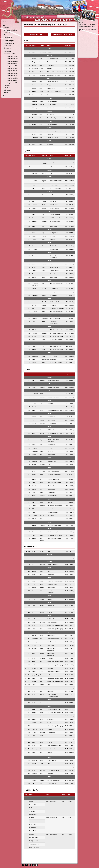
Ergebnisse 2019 (13, 66)
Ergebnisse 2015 (13, 76)
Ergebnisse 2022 (13, 63)
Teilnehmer (8, 48)
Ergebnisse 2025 (13, 56)
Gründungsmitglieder (11, 30)
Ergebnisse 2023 (13, 61)
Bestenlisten (8, 51)
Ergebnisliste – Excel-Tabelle (63, 35)
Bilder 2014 (8, 88)
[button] (23, 865)
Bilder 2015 (8, 85)
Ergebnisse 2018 (13, 68)
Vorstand (7, 32)
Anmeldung (8, 46)
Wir (4, 25)
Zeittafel (7, 28)
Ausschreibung (9, 43)
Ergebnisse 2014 (13, 78)
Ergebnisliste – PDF (36, 35)
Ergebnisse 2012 (13, 83)
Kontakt (5, 96)
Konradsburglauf (8, 41)
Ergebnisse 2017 (13, 71)
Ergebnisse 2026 (10, 54)
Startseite (6, 22)
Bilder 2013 (8, 90)
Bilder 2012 (8, 92)
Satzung (7, 35)
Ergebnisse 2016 (13, 73)
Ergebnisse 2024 (13, 59)
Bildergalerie (8, 37)
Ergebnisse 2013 (13, 80)
